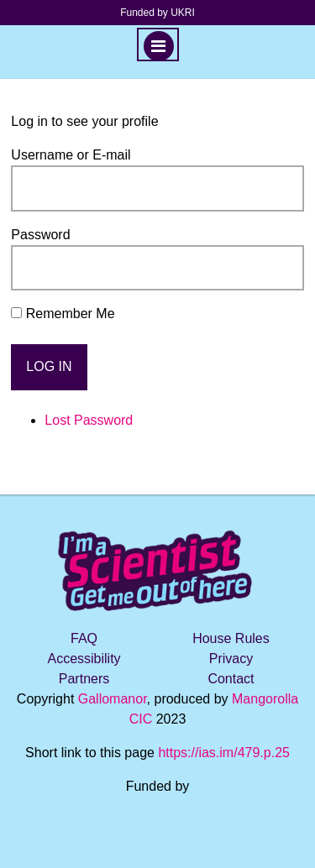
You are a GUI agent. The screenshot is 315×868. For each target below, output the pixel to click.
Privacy (231, 659)
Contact (231, 679)
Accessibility (84, 659)
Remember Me (71, 314)
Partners (84, 679)
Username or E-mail (71, 155)
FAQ (84, 638)
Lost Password (89, 420)
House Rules (231, 638)
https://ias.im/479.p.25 (224, 753)
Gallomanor (113, 699)
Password (40, 235)
